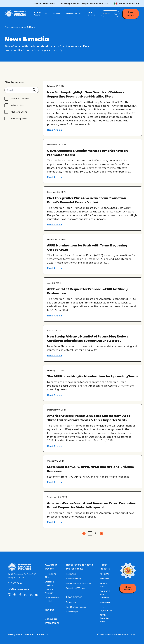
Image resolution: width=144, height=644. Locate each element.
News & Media (28, 27)
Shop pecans (131, 14)
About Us (104, 574)
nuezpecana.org (132, 4)
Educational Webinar (76, 588)
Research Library (74, 579)
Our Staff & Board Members (105, 595)
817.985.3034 (15, 583)
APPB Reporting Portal (104, 618)
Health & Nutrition (49, 591)
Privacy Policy (15, 634)
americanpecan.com (99, 4)
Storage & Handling (50, 583)
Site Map (29, 634)
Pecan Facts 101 (51, 575)
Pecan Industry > (12, 27)
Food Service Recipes (76, 607)
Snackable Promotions (45, 4)
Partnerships (72, 612)
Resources (71, 574)
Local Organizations (106, 609)
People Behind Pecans (52, 599)
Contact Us (43, 634)
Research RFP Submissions (79, 583)
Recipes (50, 610)
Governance (105, 602)
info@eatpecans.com (19, 589)
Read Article (55, 130)
